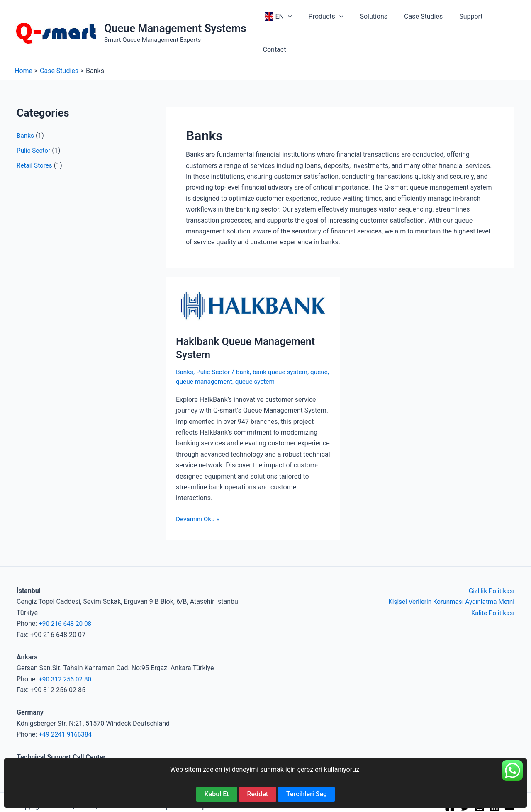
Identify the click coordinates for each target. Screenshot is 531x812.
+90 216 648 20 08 (66, 593)
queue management (227, 351)
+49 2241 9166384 (66, 704)
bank (246, 342)
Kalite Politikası (492, 582)
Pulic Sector (34, 120)
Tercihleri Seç (306, 794)
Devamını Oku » (199, 489)
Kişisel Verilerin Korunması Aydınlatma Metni (448, 571)
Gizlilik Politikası (491, 560)
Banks (26, 105)
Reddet (258, 794)
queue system (280, 351)
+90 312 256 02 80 (66, 648)
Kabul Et (217, 794)
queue (185, 351)
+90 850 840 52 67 (44, 738)
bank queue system (284, 342)
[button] (292, 18)
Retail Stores (35, 135)
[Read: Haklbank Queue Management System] (253, 275)
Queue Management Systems (175, 13)
